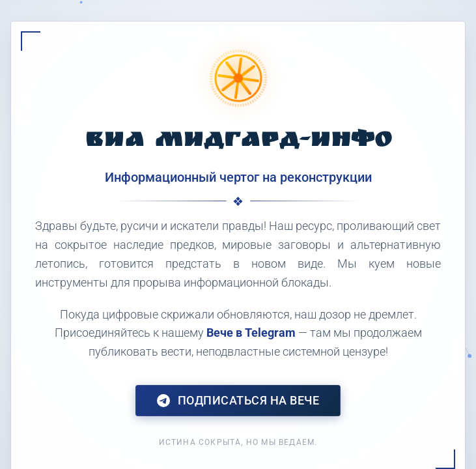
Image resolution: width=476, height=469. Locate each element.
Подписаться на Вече (238, 401)
